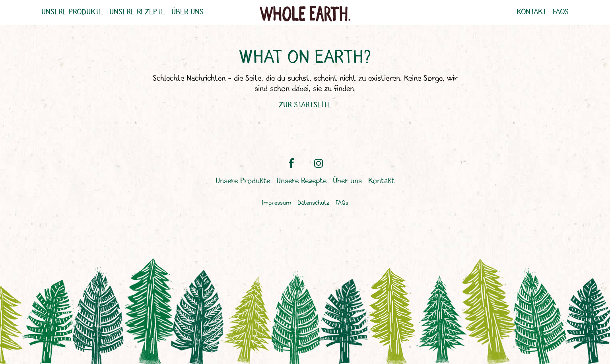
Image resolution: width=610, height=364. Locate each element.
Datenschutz (313, 203)
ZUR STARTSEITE (305, 105)
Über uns (187, 12)
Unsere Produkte (72, 12)
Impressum (276, 203)
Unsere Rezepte (137, 12)
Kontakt (531, 12)
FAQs (561, 12)
